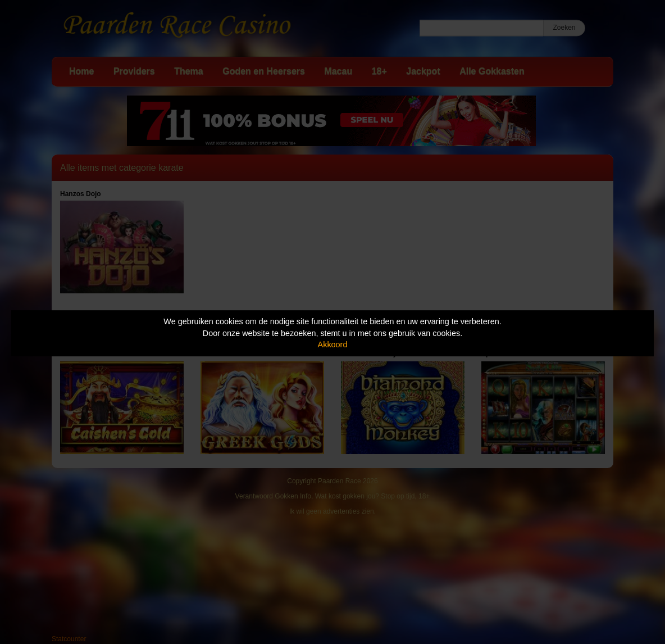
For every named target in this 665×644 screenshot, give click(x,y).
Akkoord (333, 344)
